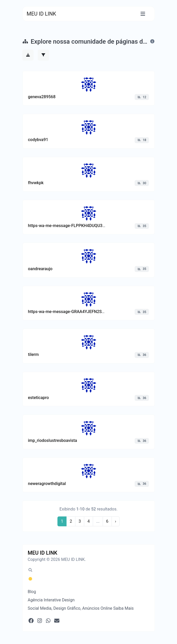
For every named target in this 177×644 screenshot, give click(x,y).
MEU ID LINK (41, 14)
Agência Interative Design (51, 600)
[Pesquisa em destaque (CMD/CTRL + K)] (30, 570)
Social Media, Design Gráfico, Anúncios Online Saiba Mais (81, 608)
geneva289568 (42, 97)
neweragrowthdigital (47, 484)
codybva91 (38, 140)
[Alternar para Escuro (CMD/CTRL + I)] (30, 579)
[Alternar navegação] (143, 14)
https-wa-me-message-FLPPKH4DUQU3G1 (68, 226)
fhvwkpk (36, 183)
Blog (32, 592)
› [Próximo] (116, 521)
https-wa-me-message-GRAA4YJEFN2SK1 (67, 312)
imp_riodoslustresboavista (53, 440)
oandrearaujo (40, 269)
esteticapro (39, 398)
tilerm (34, 354)
